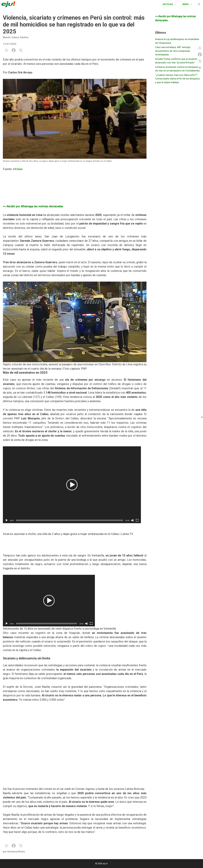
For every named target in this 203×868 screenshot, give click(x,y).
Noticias (171, 4)
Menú (189, 4)
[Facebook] (14, 50)
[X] (21, 50)
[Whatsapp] (6, 50)
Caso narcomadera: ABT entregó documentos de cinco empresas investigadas (173, 51)
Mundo (7, 37)
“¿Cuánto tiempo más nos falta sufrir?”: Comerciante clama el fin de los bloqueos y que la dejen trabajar (177, 79)
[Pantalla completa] (137, 520)
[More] (200, 68)
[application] (72, 485)
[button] (72, 485)
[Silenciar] (133, 520)
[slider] (70, 520)
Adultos (24, 37)
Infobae (18, 169)
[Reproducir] (7, 520)
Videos (15, 37)
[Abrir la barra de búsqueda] (199, 4)
